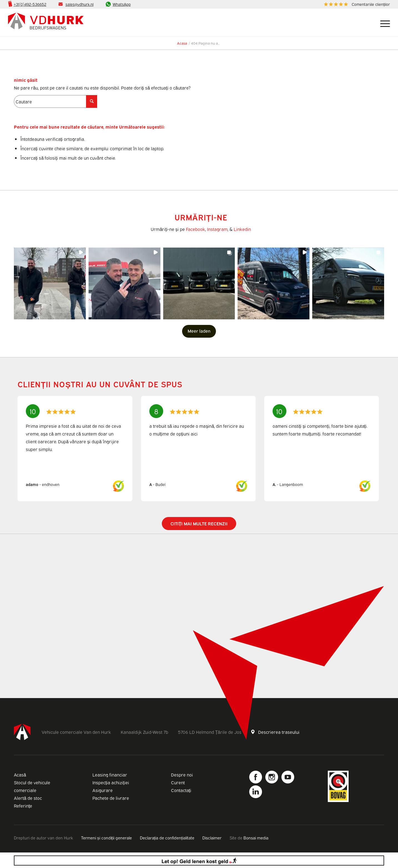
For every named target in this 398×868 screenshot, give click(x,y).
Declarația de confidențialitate (167, 838)
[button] (50, 283)
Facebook (196, 229)
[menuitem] (356, 4)
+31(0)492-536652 (30, 4)
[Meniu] (383, 22)
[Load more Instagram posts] (199, 331)
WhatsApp (122, 4)
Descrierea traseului (279, 732)
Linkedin (242, 229)
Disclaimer (212, 838)
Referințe (23, 806)
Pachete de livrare (111, 798)
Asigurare (103, 790)
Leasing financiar (110, 775)
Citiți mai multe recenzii (199, 523)
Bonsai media (256, 838)
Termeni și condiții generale (106, 838)
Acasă (20, 775)
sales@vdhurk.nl (80, 4)
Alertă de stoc (28, 798)
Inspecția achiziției (111, 782)
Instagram (217, 229)
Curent (178, 782)
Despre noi (182, 775)
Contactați (181, 790)
